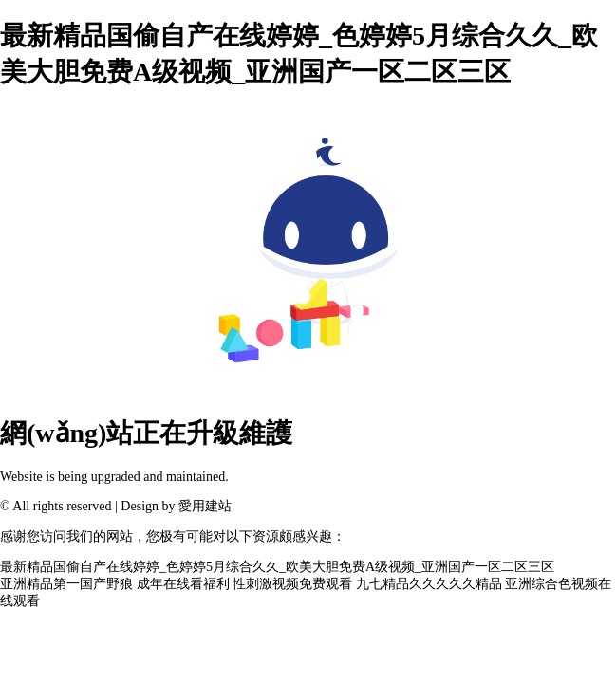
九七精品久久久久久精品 (429, 584)
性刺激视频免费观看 (292, 584)
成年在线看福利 (183, 584)
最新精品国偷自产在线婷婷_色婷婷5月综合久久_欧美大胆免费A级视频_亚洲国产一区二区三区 (277, 567)
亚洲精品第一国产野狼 (66, 584)
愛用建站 (205, 506)
